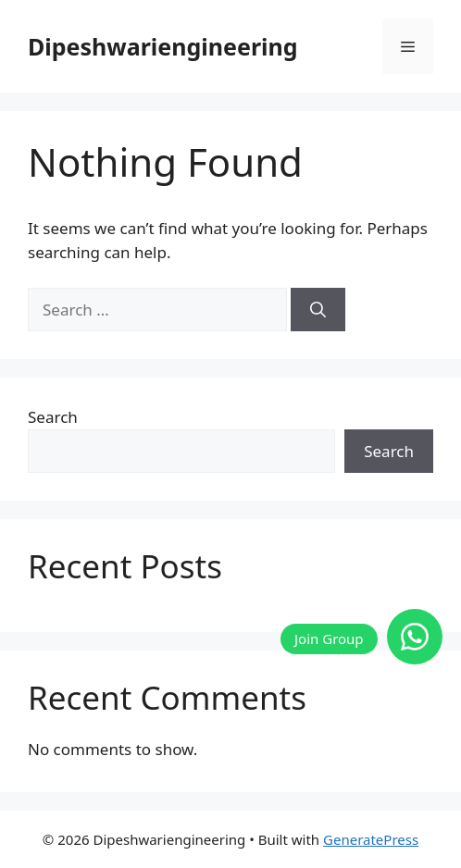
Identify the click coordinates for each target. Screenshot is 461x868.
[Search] (318, 310)
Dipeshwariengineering (163, 46)
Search (53, 417)
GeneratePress (371, 839)
